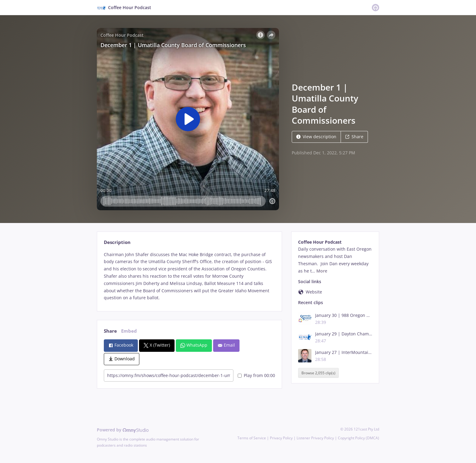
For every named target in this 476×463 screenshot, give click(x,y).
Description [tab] (117, 242)
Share (354, 137)
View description (316, 137)
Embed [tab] (129, 331)
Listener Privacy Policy (315, 438)
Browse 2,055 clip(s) (318, 373)
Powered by (123, 430)
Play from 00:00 (256, 375)
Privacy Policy (281, 438)
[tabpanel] (189, 276)
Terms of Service (252, 438)
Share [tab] (110, 331)
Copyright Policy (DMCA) (359, 438)
